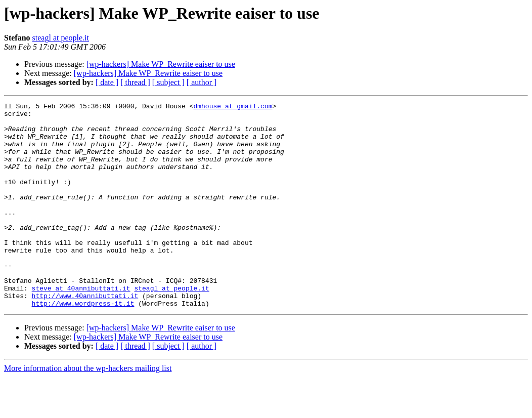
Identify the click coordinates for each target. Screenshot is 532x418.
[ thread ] (135, 82)
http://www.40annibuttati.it (85, 335)
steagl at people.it (61, 38)
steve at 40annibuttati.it (81, 326)
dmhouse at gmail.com (233, 107)
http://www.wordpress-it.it (83, 344)
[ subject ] (168, 82)
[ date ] (107, 82)
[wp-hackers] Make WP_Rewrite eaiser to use (161, 64)
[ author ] (202, 82)
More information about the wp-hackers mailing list (88, 409)
